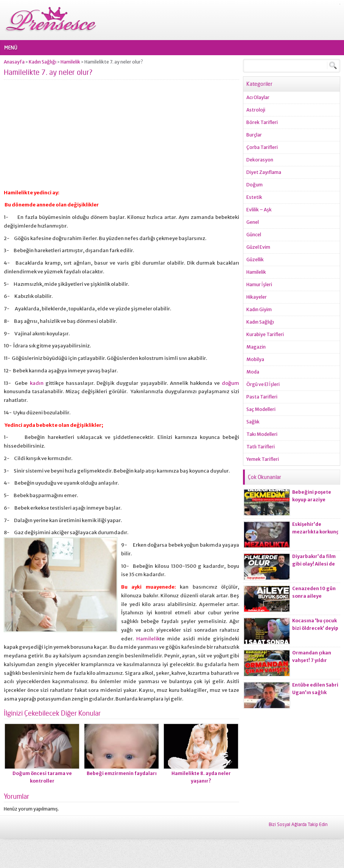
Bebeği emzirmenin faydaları (122, 773)
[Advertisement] (121, 138)
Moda (253, 372)
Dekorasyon (260, 160)
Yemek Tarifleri (263, 459)
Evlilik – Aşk (259, 210)
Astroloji (256, 110)
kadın (37, 383)
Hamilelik (70, 62)
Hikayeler (257, 297)
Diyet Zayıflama (264, 172)
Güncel (254, 235)
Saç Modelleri (261, 409)
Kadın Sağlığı (43, 62)
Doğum (254, 185)
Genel (253, 222)
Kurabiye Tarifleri (265, 334)
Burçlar (254, 135)
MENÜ (11, 48)
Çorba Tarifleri (262, 147)
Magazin (256, 347)
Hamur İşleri (259, 284)
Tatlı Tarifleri (261, 447)
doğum (230, 383)
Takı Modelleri (262, 434)
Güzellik (255, 260)
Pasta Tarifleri (262, 397)
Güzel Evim (258, 247)
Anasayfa (14, 62)
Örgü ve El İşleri (263, 384)
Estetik (254, 197)
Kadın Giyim (259, 309)
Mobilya (255, 359)
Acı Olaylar (258, 97)
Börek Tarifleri (262, 122)
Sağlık (253, 422)
